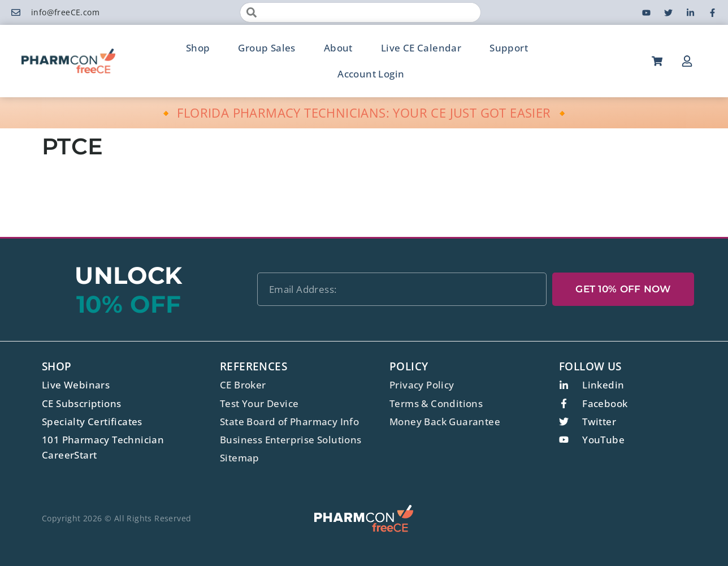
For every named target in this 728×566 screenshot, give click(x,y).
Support (509, 48)
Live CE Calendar (421, 48)
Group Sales (266, 48)
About (338, 48)
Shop (198, 48)
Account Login (371, 74)
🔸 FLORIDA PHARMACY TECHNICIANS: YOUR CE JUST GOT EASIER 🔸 (364, 113)
